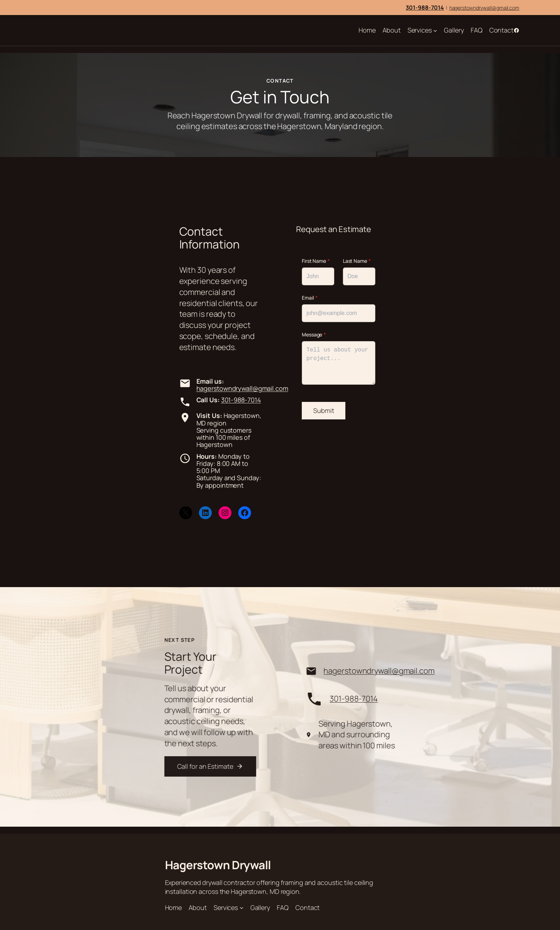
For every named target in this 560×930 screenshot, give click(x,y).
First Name (316, 261)
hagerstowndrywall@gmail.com (484, 8)
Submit (324, 410)
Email (309, 298)
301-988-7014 (241, 400)
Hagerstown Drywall (218, 865)
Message (314, 334)
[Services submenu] (435, 31)
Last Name (357, 261)
